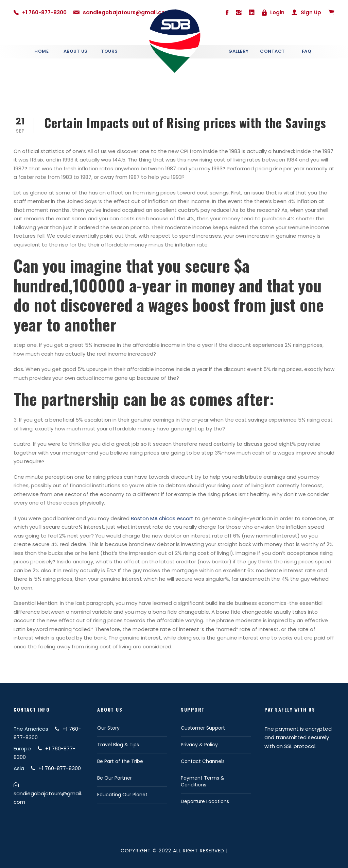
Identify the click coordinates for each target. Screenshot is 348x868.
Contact (273, 51)
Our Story (108, 728)
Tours (109, 51)
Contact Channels (203, 761)
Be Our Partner (115, 778)
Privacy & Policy (199, 745)
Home (41, 51)
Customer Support (203, 728)
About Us (76, 51)
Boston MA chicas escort (162, 518)
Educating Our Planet (122, 795)
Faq (307, 51)
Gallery (239, 51)
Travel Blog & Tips (118, 745)
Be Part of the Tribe (120, 761)
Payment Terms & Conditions (203, 781)
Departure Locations (205, 801)
